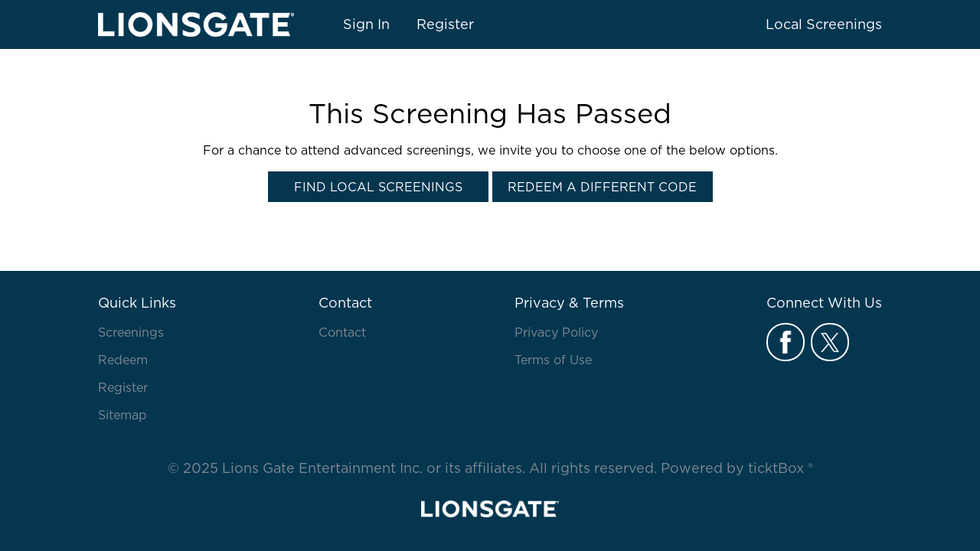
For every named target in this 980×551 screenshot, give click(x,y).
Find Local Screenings (378, 187)
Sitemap (122, 415)
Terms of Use (553, 360)
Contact (342, 332)
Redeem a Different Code (602, 187)
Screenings (131, 332)
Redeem (123, 360)
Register (445, 24)
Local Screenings (824, 24)
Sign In (366, 24)
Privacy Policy (556, 332)
